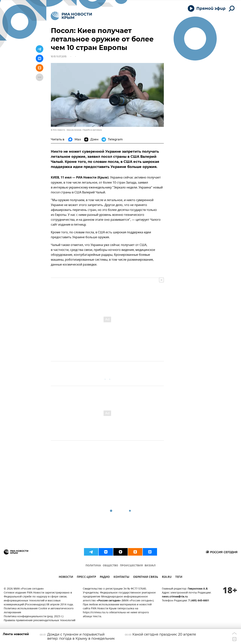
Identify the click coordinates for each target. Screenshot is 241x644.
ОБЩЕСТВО (110, 566)
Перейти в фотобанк (92, 130)
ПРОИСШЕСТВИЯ (131, 566)
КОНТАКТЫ (121, 577)
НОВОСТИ (66, 577)
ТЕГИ (179, 577)
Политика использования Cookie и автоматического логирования (39, 611)
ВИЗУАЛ (150, 566)
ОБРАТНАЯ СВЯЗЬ (146, 577)
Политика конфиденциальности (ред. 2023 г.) (34, 617)
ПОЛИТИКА (93, 566)
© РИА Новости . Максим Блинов (66, 130)
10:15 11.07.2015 (59, 56)
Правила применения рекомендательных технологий (40, 621)
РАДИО (105, 577)
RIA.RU (167, 577)
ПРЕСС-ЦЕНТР (86, 577)
